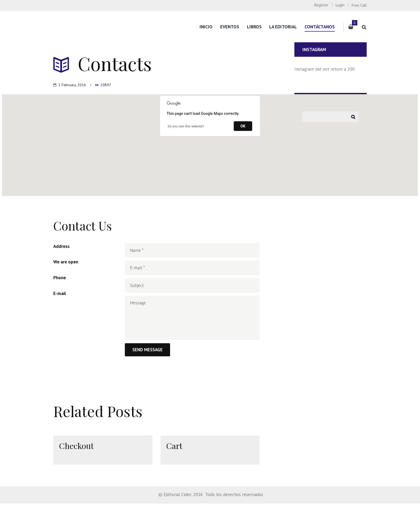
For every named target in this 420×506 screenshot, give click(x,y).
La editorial (283, 27)
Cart (175, 448)
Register (321, 5)
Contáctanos (320, 27)
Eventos (230, 27)
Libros (254, 27)
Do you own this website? (186, 126)
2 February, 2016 (72, 85)
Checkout (77, 448)
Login (340, 5)
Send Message (148, 352)
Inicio (206, 27)
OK (243, 126)
